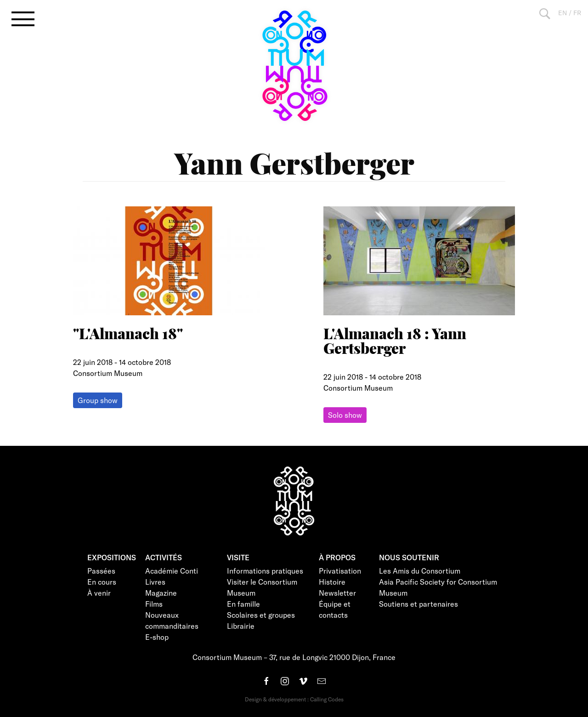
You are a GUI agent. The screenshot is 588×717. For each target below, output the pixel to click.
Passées (101, 571)
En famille (243, 604)
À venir (99, 593)
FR (577, 13)
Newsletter (337, 593)
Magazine (161, 593)
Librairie (241, 626)
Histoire (332, 582)
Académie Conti (172, 571)
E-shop (157, 637)
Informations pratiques (265, 571)
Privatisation (340, 571)
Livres (155, 582)
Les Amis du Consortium (420, 571)
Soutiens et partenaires (418, 604)
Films (154, 604)
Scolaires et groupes (261, 615)
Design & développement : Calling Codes (294, 699)
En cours (102, 582)
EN (563, 13)
